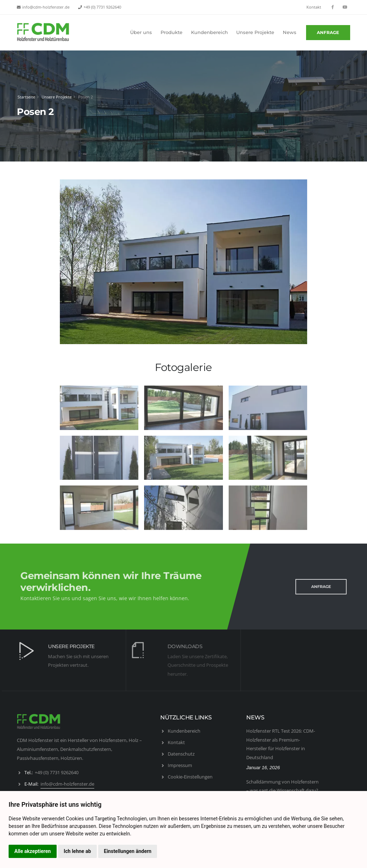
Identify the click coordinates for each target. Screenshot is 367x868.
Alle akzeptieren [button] (33, 851)
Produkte (171, 32)
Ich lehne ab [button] (77, 851)
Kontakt (314, 7)
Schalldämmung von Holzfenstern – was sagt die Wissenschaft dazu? (282, 786)
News (290, 32)
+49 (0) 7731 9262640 (102, 7)
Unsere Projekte (255, 32)
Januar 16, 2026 (263, 768)
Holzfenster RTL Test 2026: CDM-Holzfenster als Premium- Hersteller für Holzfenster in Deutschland (281, 744)
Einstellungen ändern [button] (128, 851)
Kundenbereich (209, 32)
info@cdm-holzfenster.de (46, 7)
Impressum (180, 765)
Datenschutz (181, 754)
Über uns (141, 32)
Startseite (26, 97)
